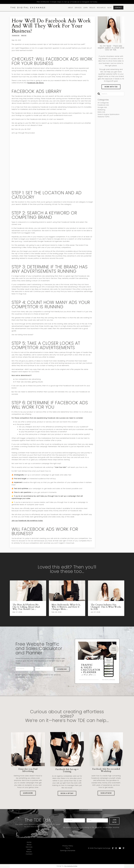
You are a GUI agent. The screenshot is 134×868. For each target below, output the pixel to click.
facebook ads (16, 36)
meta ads (24, 36)
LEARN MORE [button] (28, 793)
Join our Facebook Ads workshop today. (27, 521)
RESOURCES (101, 8)
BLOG (110, 8)
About (29, 845)
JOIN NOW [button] (114, 821)
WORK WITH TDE (111, 87)
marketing (101, 110)
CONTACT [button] (118, 8)
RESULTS (92, 8)
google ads (102, 107)
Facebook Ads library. (36, 83)
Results (29, 852)
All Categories (103, 103)
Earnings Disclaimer (68, 851)
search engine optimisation (109, 114)
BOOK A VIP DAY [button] (67, 793)
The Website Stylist (71, 866)
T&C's (68, 848)
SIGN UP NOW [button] (106, 793)
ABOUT (70, 8)
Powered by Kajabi (118, 859)
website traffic (104, 117)
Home (29, 842)
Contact (29, 854)
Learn (29, 849)
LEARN (86, 8)
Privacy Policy (68, 846)
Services (29, 847)
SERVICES (78, 8)
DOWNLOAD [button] (62, 669)
